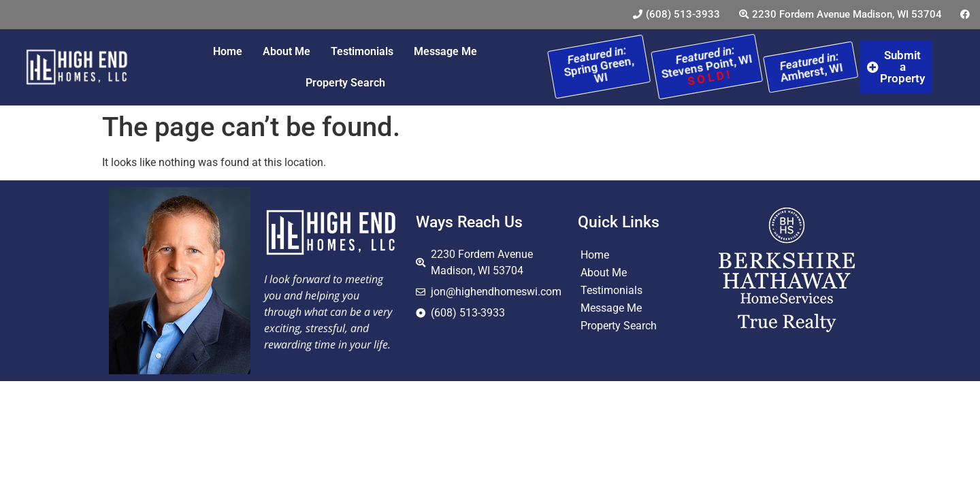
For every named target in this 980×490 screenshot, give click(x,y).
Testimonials (362, 51)
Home (228, 51)
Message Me (445, 51)
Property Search (345, 83)
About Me (287, 51)
